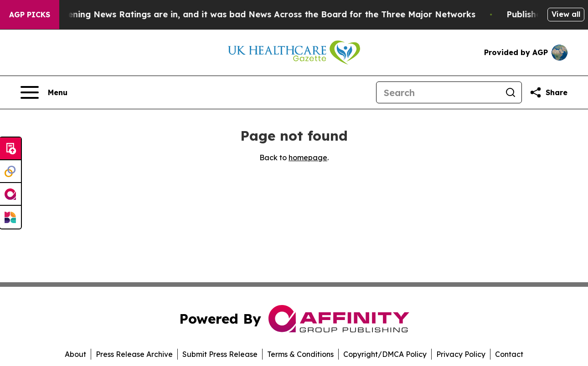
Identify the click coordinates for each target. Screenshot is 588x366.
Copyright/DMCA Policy (385, 354)
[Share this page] (548, 92)
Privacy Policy (461, 354)
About (75, 354)
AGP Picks (30, 15)
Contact (509, 354)
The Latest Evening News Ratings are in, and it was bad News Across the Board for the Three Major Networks (248, 14)
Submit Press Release (220, 354)
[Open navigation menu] (44, 92)
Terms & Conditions (300, 354)
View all (566, 14)
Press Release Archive (134, 354)
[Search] (438, 92)
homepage (308, 158)
